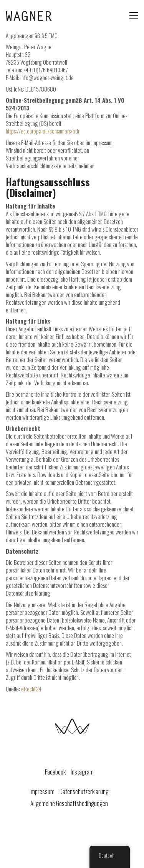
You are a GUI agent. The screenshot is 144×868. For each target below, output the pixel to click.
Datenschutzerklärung (84, 792)
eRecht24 (31, 689)
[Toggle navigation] (134, 16)
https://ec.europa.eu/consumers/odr (43, 131)
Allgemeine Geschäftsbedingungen (69, 804)
